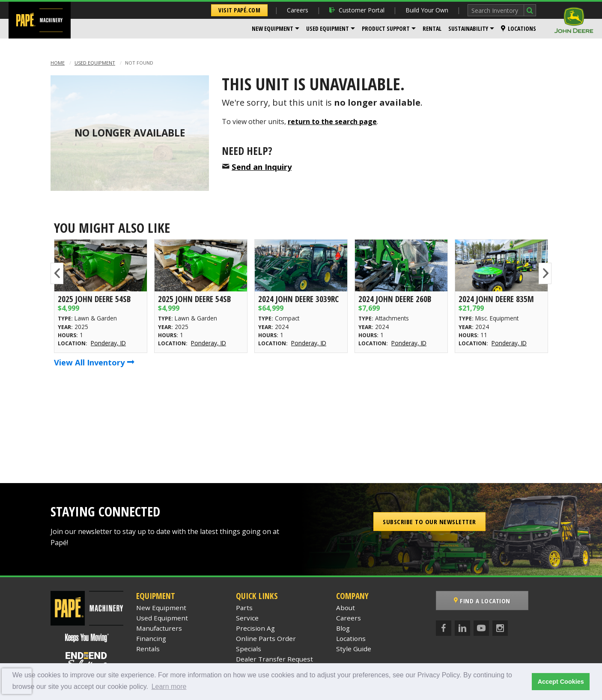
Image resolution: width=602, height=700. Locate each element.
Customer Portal (357, 10)
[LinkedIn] (462, 628)
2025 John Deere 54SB (94, 299)
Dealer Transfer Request (274, 659)
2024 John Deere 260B (395, 299)
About (346, 608)
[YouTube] (481, 628)
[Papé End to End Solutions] (87, 660)
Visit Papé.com (239, 10)
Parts (244, 608)
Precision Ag (255, 628)
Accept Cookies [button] (561, 682)
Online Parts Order (266, 638)
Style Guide (354, 649)
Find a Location (482, 601)
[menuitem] (276, 29)
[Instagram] (500, 628)
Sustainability (468, 28)
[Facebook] (444, 628)
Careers (298, 10)
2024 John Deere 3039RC (298, 299)
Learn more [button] (169, 687)
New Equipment (273, 28)
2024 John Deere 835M (496, 299)
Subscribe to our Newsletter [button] (429, 522)
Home (58, 63)
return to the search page (332, 122)
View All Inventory (94, 362)
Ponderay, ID (108, 343)
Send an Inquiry (262, 167)
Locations (519, 28)
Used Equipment (328, 28)
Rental (432, 28)
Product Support (386, 28)
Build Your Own (427, 10)
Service (247, 618)
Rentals (148, 649)
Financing (151, 638)
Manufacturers (159, 628)
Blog (343, 628)
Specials (249, 649)
